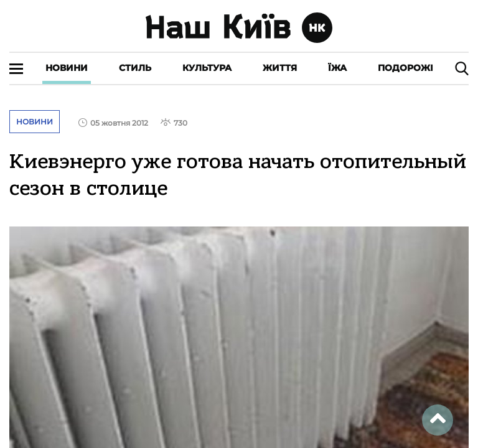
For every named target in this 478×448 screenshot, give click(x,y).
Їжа (337, 68)
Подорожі (405, 68)
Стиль (135, 68)
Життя (280, 68)
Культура (207, 68)
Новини (67, 68)
